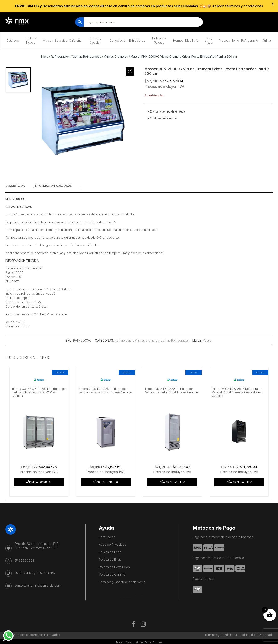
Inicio (45, 56)
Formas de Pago (110, 552)
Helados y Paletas (159, 40)
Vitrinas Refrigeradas (87, 56)
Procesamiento (229, 40)
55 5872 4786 (45, 573)
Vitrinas (267, 40)
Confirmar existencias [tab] (162, 118)
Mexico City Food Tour (143, 594)
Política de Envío (110, 559)
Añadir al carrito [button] (39, 482)
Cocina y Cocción (95, 40)
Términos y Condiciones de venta (122, 582)
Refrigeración (250, 40)
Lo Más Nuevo (31, 40)
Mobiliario (192, 40)
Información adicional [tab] (53, 186)
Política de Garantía (112, 574)
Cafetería (75, 40)
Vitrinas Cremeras (116, 56)
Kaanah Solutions (153, 642)
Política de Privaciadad (256, 635)
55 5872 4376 (24, 573)
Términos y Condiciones (221, 635)
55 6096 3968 (24, 560)
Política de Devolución (114, 567)
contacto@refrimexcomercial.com (38, 585)
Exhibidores (137, 40)
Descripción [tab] (15, 186)
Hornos (178, 40)
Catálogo (13, 40)
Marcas (48, 40)
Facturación (107, 537)
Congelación (118, 40)
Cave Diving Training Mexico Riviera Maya (127, 594)
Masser (208, 340)
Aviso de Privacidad (113, 544)
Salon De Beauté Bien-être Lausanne (128, 599)
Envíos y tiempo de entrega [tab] (166, 111)
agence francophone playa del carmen (158, 594)
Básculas (61, 40)
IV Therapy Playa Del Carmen (113, 599)
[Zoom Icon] (130, 71)
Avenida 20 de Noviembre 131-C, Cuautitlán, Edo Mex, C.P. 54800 (37, 546)
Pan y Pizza (209, 40)
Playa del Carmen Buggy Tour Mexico (108, 594)
